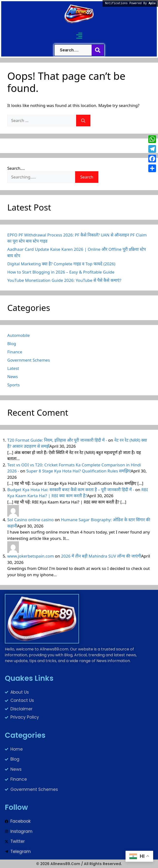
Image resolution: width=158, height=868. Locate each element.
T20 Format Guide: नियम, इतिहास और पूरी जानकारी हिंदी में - (57, 440)
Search (87, 177)
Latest (13, 368)
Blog (12, 344)
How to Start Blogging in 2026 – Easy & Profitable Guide (61, 272)
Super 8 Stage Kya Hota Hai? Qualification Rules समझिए (78, 471)
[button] (79, 35)
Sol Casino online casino (31, 520)
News (13, 377)
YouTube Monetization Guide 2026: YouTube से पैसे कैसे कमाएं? (64, 280)
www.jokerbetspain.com (31, 556)
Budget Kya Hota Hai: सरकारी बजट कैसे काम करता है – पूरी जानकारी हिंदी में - (71, 490)
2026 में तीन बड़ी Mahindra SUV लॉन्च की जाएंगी (101, 556)
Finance (15, 352)
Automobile (19, 335)
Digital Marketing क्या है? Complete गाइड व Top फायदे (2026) (61, 264)
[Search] (83, 121)
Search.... (16, 168)
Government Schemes (29, 360)
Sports (13, 385)
